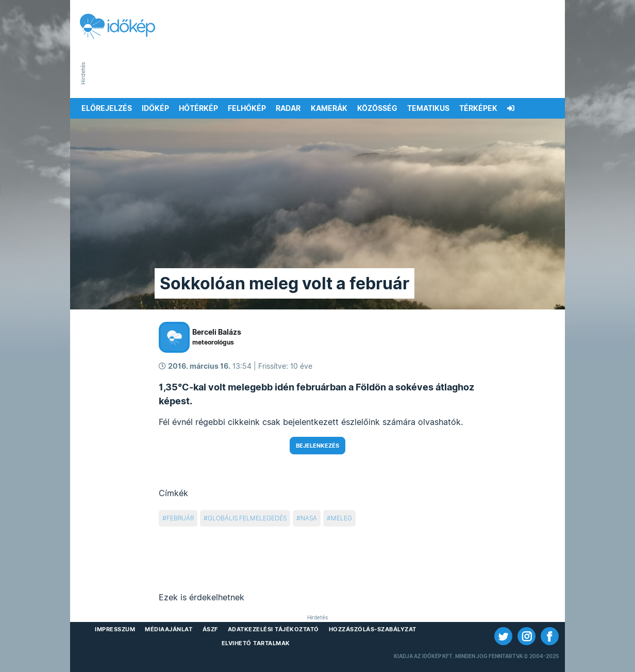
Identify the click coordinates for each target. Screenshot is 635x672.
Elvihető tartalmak (256, 643)
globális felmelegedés (247, 518)
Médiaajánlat (169, 629)
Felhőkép (247, 108)
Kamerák (329, 108)
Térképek (478, 108)
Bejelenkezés (317, 446)
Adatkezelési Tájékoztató (273, 629)
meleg (341, 518)
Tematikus (428, 108)
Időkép (155, 108)
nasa (309, 518)
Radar (288, 108)
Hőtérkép (198, 108)
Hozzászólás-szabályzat (373, 629)
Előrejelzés (107, 108)
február (180, 518)
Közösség (377, 108)
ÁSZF (210, 629)
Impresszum (115, 629)
